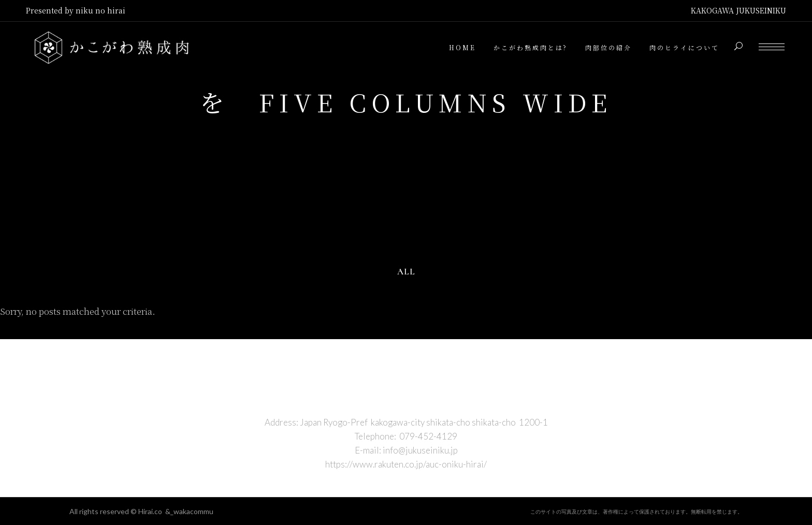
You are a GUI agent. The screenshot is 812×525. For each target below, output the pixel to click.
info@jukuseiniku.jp (420, 450)
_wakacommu (192, 511)
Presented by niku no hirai (76, 10)
